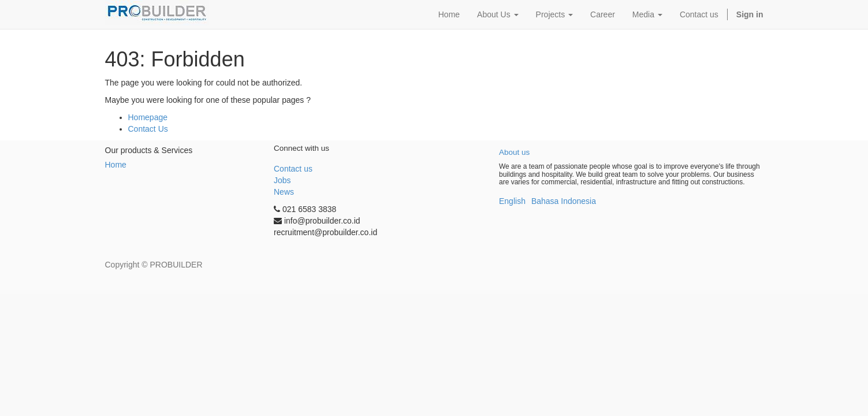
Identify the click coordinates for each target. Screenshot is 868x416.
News (284, 192)
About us (514, 152)
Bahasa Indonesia (564, 201)
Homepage (148, 117)
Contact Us (148, 129)
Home (116, 165)
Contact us (293, 169)
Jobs (282, 180)
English (512, 201)
